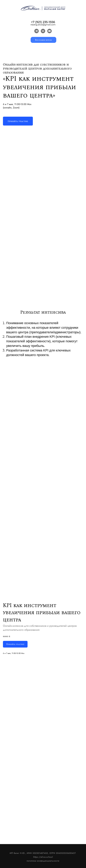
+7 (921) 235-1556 (43, 22)
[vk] (43, 31)
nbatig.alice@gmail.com (43, 25)
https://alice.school (43, 857)
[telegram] (37, 31)
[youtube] (49, 31)
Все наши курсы (43, 40)
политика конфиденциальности (43, 861)
